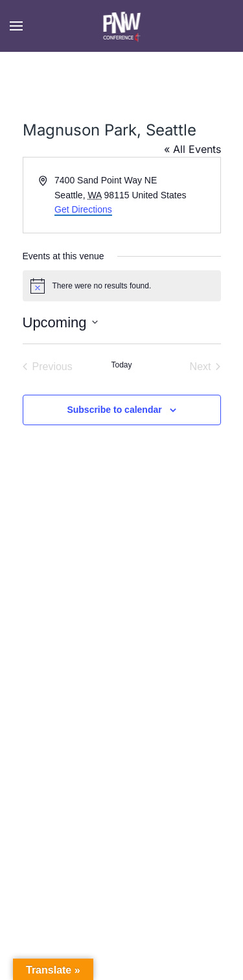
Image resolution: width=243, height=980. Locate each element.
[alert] (122, 286)
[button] (16, 26)
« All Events (192, 149)
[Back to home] (121, 26)
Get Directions (83, 209)
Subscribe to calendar (114, 410)
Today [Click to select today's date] (121, 365)
